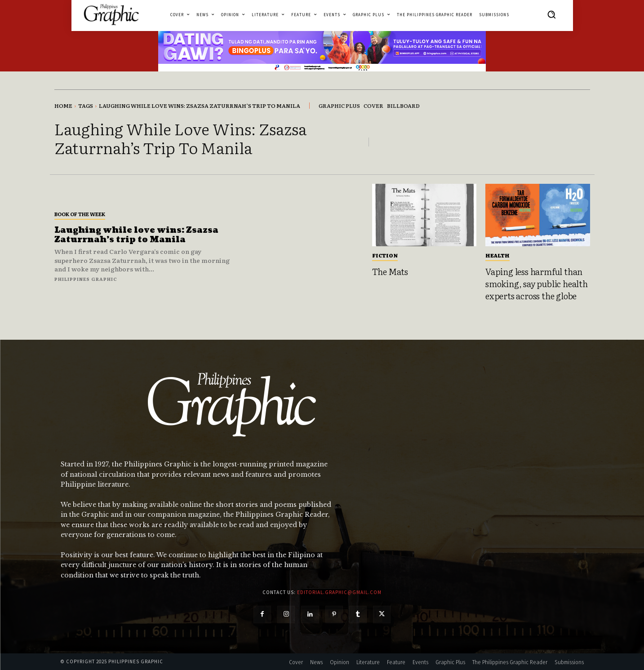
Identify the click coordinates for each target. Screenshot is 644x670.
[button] (551, 14)
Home (63, 106)
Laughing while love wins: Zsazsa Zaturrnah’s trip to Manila (137, 235)
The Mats (390, 271)
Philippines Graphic (86, 279)
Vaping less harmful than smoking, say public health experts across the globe (537, 283)
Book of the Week (80, 214)
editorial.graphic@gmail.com (339, 592)
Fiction (385, 255)
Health (497, 255)
